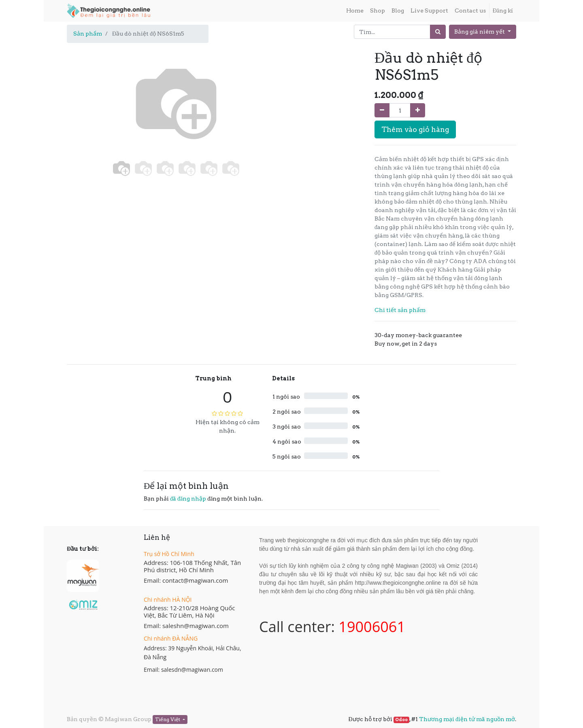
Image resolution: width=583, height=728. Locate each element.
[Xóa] (382, 110)
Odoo (401, 720)
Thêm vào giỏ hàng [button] (415, 129)
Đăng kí (503, 11)
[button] (83, 130)
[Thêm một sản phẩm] (418, 110)
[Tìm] (438, 32)
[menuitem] (355, 11)
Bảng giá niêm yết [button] (480, 32)
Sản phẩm (88, 34)
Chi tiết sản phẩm (400, 310)
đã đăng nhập (188, 499)
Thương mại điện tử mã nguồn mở (467, 719)
